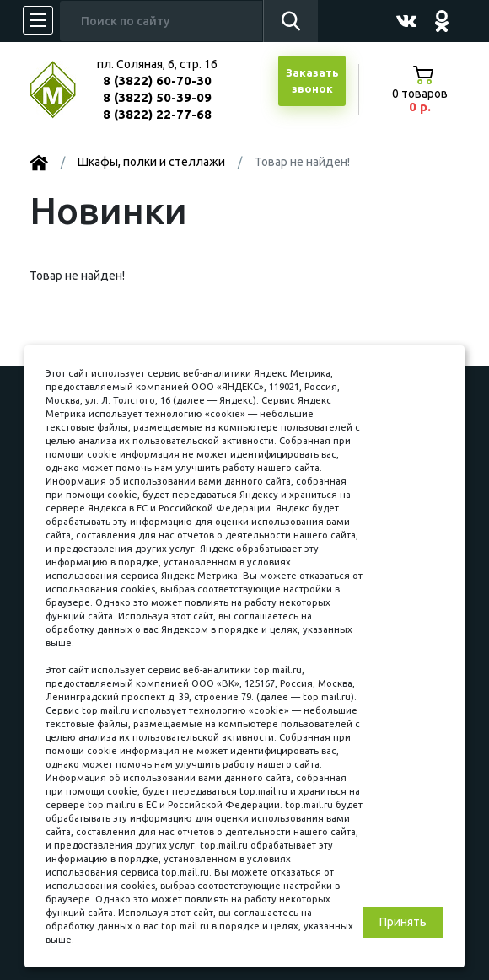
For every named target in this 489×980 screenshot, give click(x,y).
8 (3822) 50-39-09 (157, 97)
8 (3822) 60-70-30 (157, 80)
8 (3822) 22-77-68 (157, 114)
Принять (403, 922)
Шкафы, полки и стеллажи (151, 162)
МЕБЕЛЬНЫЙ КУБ (65, 90)
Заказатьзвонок (312, 81)
